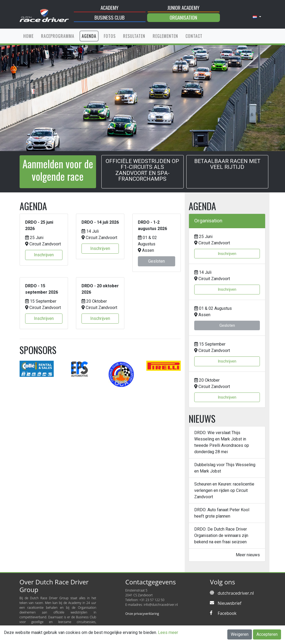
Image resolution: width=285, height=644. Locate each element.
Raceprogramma (58, 36)
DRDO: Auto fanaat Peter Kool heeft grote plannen (222, 513)
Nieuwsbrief (229, 603)
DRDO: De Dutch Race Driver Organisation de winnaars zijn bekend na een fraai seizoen (221, 535)
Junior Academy (183, 8)
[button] (257, 17)
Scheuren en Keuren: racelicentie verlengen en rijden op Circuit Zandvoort (224, 490)
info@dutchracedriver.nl (161, 605)
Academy (110, 8)
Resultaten (134, 36)
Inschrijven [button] (44, 255)
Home (28, 36)
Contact (194, 36)
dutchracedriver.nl (236, 593)
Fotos (110, 36)
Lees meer (168, 632)
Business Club (110, 17)
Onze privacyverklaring (142, 614)
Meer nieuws (248, 555)
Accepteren (267, 634)
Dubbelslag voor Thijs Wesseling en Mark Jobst (225, 468)
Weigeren (240, 634)
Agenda (89, 36)
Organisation (183, 17)
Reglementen (165, 36)
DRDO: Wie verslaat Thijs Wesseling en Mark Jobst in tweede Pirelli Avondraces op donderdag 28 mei (222, 442)
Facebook (227, 613)
